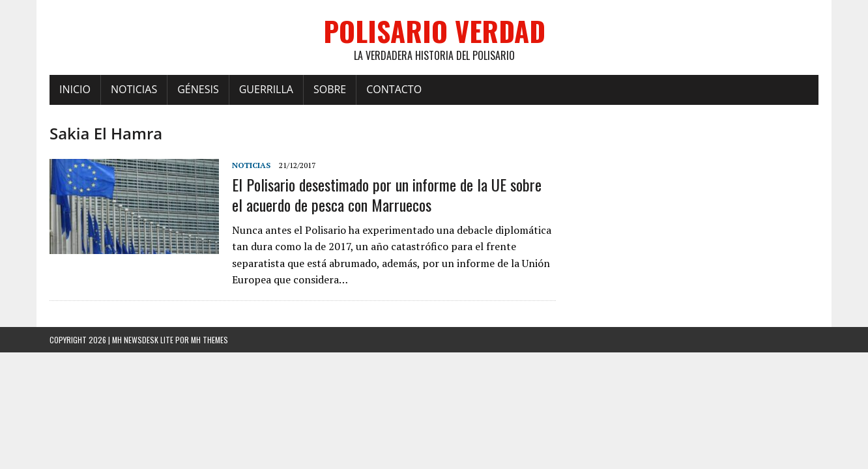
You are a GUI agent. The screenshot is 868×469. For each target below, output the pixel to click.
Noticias (134, 89)
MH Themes (210, 340)
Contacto (394, 89)
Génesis (198, 89)
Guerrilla (266, 89)
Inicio (75, 89)
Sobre (330, 89)
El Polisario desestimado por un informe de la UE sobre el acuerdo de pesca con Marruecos (387, 194)
